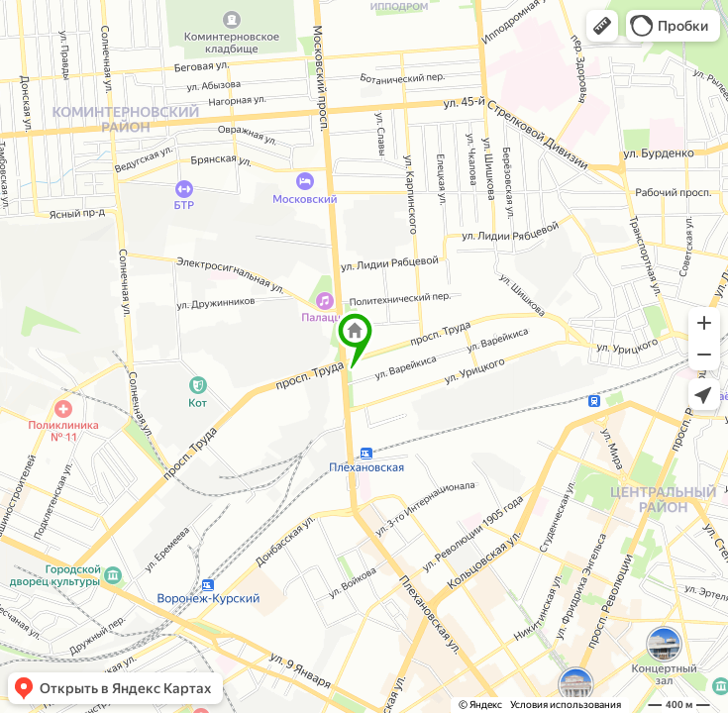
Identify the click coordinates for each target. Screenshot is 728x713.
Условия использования (566, 705)
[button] (602, 26)
